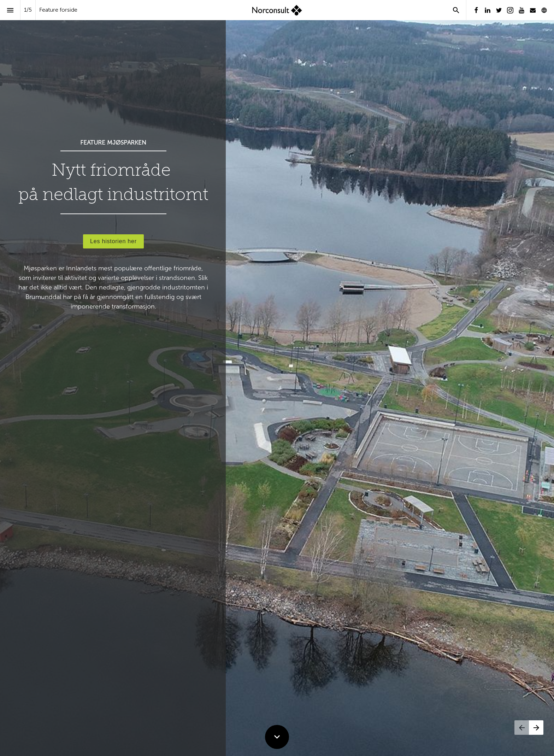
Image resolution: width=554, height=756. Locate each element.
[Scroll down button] (277, 737)
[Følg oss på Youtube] (521, 10)
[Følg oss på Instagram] (510, 10)
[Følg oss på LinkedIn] (488, 10)
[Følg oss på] (544, 10)
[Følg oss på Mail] (533, 10)
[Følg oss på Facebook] (476, 10)
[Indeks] (10, 10)
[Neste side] (536, 728)
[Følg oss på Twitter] (499, 10)
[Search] (456, 10)
